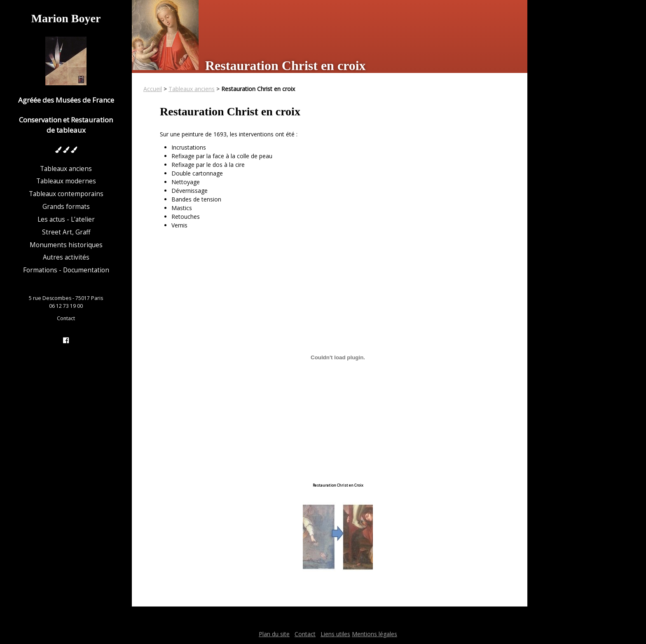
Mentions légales (374, 634)
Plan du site (274, 634)
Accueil (153, 89)
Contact (66, 318)
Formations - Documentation (66, 270)
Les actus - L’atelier (66, 219)
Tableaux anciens (66, 169)
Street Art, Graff (66, 232)
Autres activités (66, 257)
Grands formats (66, 207)
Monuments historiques (66, 245)
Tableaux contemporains (66, 194)
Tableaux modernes (66, 181)
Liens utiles (335, 634)
